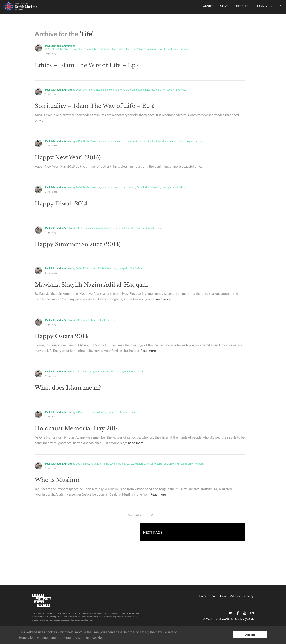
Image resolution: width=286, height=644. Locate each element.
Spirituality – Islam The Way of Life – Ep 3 (95, 106)
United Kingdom (186, 141)
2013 (79, 464)
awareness (89, 90)
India (146, 187)
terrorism (162, 464)
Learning (263, 6)
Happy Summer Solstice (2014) (78, 244)
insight (133, 90)
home (203, 596)
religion (152, 49)
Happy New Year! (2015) (68, 158)
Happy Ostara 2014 (61, 336)
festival (101, 320)
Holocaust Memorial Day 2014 (77, 429)
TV (181, 49)
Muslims (142, 49)
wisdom (199, 464)
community (90, 49)
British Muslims (61, 49)
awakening (89, 228)
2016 (48, 49)
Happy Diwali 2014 (61, 204)
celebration (108, 141)
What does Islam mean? (68, 388)
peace (172, 141)
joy (108, 320)
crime (86, 464)
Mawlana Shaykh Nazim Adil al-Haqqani (91, 285)
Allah (79, 372)
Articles (242, 6)
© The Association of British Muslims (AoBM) (229, 619)
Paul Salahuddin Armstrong (60, 46)
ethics (113, 49)
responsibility (158, 90)
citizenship (77, 49)
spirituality (172, 49)
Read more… (164, 299)
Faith (120, 49)
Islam (127, 49)
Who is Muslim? (57, 480)
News (224, 6)
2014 (79, 187)
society (171, 90)
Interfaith (155, 187)
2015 (79, 90)
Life (134, 49)
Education (103, 49)
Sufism (139, 269)
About (208, 6)
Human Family (131, 141)
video (187, 49)
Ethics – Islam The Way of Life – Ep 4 (87, 65)
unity (199, 141)
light (155, 141)
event (118, 141)
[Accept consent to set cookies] (250, 635)
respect (161, 49)
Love (112, 464)
